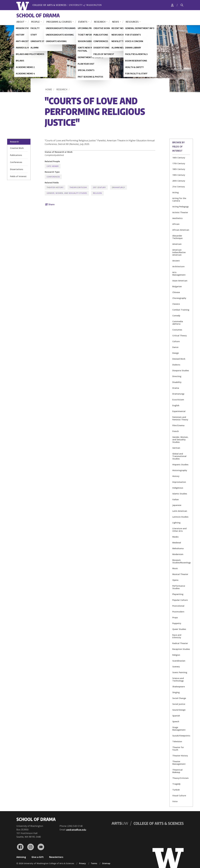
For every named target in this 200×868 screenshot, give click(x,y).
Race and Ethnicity (177, 636)
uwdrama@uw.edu (76, 830)
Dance (175, 347)
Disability (177, 382)
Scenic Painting (180, 672)
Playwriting (178, 594)
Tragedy (176, 784)
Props (175, 617)
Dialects (176, 365)
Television (177, 741)
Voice (175, 801)
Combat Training (181, 310)
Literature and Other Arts (179, 530)
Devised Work (179, 359)
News (116, 22)
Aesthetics (177, 218)
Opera (175, 580)
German (176, 448)
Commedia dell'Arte (178, 323)
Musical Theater (180, 574)
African (176, 224)
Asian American (180, 281)
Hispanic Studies (180, 465)
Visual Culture (179, 796)
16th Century (179, 158)
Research (100, 22)
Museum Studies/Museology (182, 561)
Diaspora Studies (181, 370)
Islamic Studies (180, 494)
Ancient (176, 261)
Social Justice (179, 704)
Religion (176, 655)
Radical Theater (180, 643)
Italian (176, 499)
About (20, 22)
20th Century (179, 181)
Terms (94, 863)
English (176, 405)
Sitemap (106, 863)
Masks (175, 537)
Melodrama (178, 548)
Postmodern (178, 612)
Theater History (180, 756)
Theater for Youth (178, 749)
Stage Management (179, 729)
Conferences (16, 162)
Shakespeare (179, 687)
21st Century (179, 187)
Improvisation (179, 482)
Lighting (176, 523)
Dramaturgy (178, 394)
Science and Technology (178, 679)
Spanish (176, 716)
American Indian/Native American (179, 252)
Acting (175, 192)
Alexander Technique (177, 237)
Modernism (178, 554)
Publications (16, 155)
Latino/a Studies (180, 517)
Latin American (180, 511)
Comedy (176, 316)
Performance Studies (179, 587)
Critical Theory (180, 336)
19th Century (179, 175)
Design (176, 353)
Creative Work (17, 148)
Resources (132, 22)
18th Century (179, 169)
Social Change (179, 698)
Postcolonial (178, 606)
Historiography (180, 470)
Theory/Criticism (180, 778)
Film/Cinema (178, 425)
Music (175, 568)
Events (83, 22)
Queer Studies (179, 629)
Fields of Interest (18, 176)
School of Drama (38, 15)
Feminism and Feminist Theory (180, 418)
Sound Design (179, 710)
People (35, 22)
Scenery (176, 667)
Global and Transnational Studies (179, 456)
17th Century (179, 163)
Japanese (177, 505)
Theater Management (179, 763)
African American (181, 230)
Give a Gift (38, 857)
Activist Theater (180, 212)
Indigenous (178, 488)
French (176, 431)
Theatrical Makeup (177, 771)
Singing (176, 692)
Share (50, 204)
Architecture (178, 266)
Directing (177, 376)
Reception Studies (181, 649)
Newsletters (56, 857)
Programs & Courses (59, 22)
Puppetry (177, 623)
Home (49, 89)
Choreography (179, 298)
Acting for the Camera (179, 199)
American (177, 244)
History (176, 476)
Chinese (176, 292)
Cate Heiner (53, 166)
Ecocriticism (178, 400)
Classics (176, 304)
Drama (176, 388)
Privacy (82, 863)
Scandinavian (179, 661)
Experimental (179, 411)
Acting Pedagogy (181, 207)
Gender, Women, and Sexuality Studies (180, 440)
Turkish (176, 790)
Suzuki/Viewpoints (181, 736)
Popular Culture (180, 600)
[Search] (182, 5)
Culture (176, 341)
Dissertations (17, 169)
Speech (176, 721)
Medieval (177, 543)
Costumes (177, 330)
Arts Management (179, 274)
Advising (21, 857)
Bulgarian (177, 286)
